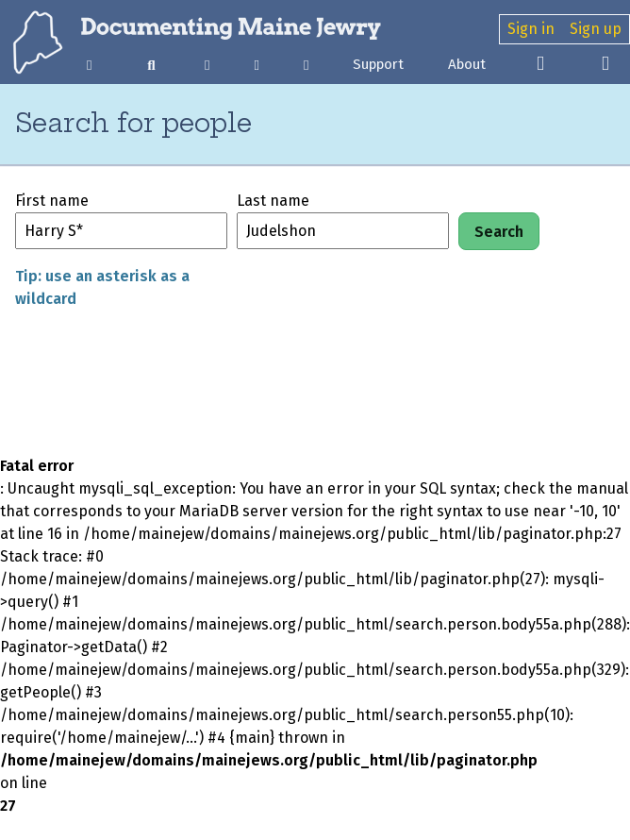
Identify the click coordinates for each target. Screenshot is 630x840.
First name (52, 201)
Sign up (596, 29)
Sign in (531, 29)
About (467, 64)
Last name (273, 201)
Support (378, 64)
